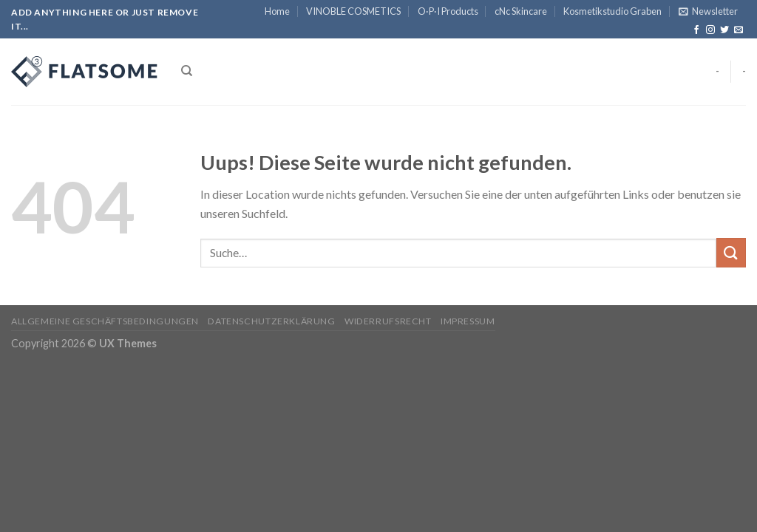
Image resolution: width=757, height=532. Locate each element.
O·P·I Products (448, 11)
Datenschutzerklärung (271, 321)
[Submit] (731, 252)
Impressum (468, 321)
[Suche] (187, 71)
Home (277, 11)
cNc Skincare (521, 11)
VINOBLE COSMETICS (353, 11)
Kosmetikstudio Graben (612, 11)
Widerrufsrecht (388, 321)
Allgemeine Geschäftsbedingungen (105, 321)
